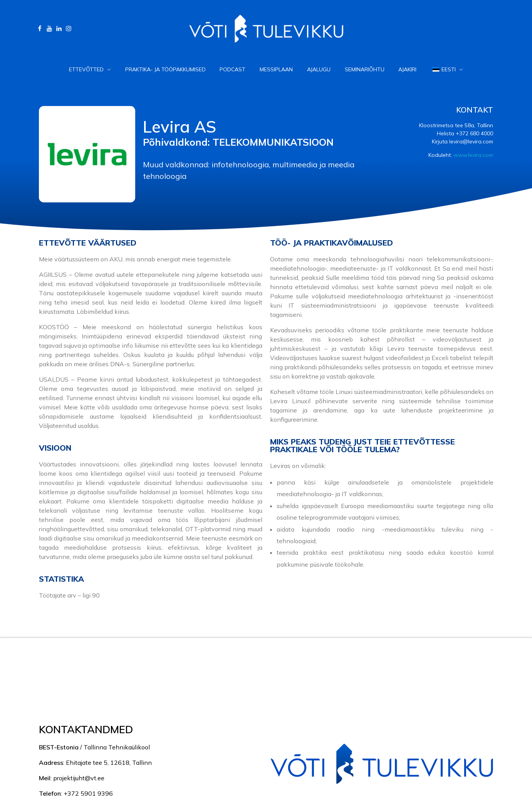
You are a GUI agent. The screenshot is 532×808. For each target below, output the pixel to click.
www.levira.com (473, 155)
